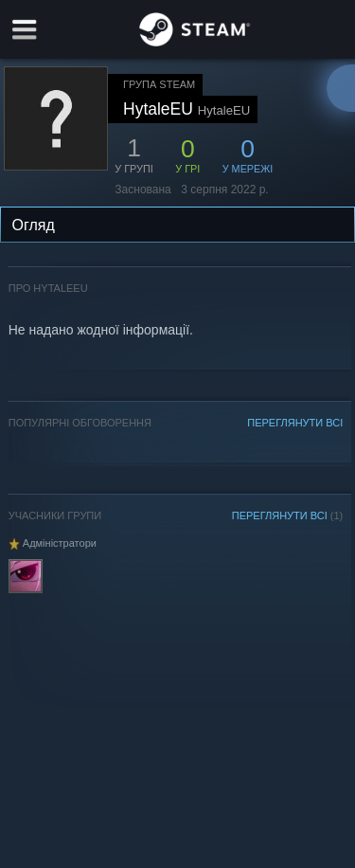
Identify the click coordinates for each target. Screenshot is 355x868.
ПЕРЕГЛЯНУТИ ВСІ (295, 423)
